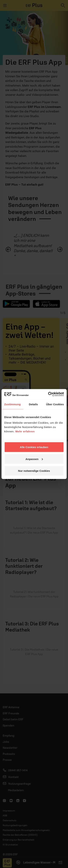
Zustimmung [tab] (12, 404)
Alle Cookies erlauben (34, 447)
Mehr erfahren (25, 431)
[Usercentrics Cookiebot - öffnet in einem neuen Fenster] (48, 394)
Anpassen (34, 459)
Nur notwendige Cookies (34, 471)
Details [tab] (33, 404)
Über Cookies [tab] (55, 404)
